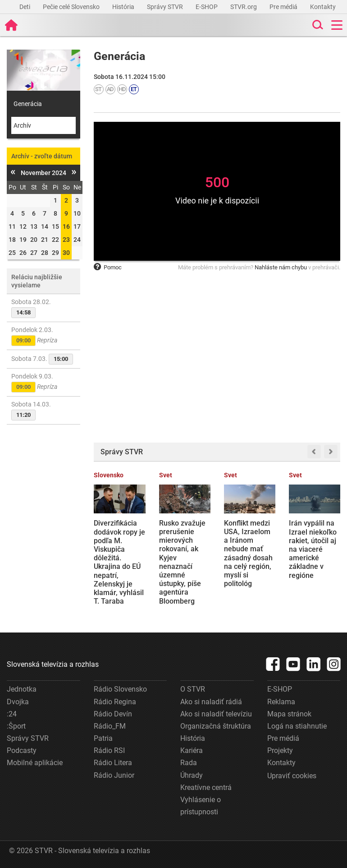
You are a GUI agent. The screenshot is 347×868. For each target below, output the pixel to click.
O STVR (193, 689)
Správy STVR (166, 7)
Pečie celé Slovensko (72, 7)
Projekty (280, 750)
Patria (103, 738)
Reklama (281, 702)
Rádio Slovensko (120, 689)
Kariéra (192, 750)
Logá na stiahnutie (297, 726)
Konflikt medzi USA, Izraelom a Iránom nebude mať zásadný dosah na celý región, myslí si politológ (248, 553)
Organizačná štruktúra (216, 726)
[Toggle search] (317, 25)
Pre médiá (284, 7)
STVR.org (244, 7)
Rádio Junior (114, 775)
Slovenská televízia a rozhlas (53, 664)
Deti (25, 7)
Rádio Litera (113, 763)
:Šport (16, 726)
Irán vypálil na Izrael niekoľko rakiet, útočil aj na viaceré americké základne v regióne (313, 549)
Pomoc (108, 267)
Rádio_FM (110, 726)
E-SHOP (207, 7)
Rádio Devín (113, 714)
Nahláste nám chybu (281, 267)
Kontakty (323, 7)
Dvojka (18, 702)
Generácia (28, 104)
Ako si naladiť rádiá (211, 702)
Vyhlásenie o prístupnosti (201, 806)
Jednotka (22, 689)
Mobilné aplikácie (35, 763)
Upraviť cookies (292, 776)
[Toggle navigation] (337, 25)
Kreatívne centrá (206, 787)
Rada (189, 763)
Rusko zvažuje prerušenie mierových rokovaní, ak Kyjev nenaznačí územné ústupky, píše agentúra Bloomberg (182, 562)
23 (66, 240)
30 (66, 253)
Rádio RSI (109, 750)
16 (66, 226)
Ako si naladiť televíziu (216, 714)
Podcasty (22, 750)
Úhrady (192, 775)
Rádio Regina (115, 702)
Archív (22, 125)
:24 (12, 714)
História (124, 7)
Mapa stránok (289, 714)
